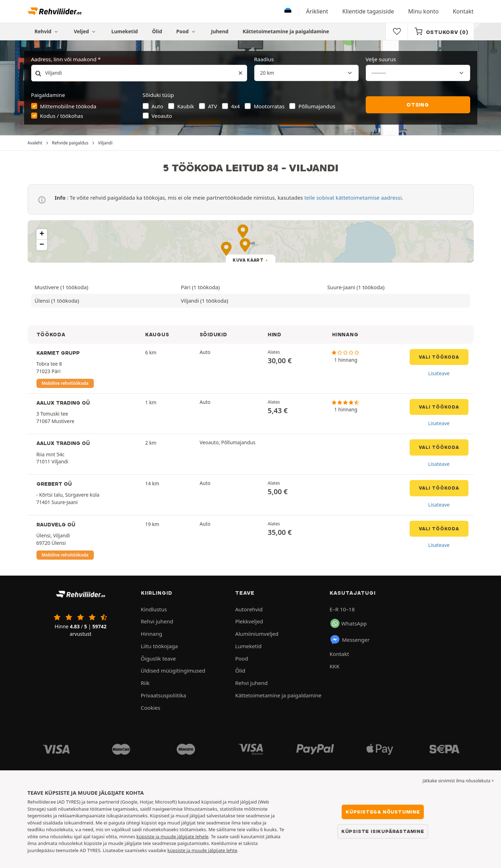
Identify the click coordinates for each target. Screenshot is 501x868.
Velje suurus (381, 59)
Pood (187, 31)
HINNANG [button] (345, 335)
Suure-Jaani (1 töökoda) (356, 287)
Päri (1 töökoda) (200, 287)
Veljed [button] (85, 31)
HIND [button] (275, 335)
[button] (42, 234)
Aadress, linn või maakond (64, 59)
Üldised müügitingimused (173, 670)
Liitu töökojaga (160, 646)
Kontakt (463, 11)
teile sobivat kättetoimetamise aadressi (353, 198)
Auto (157, 106)
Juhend (220, 31)
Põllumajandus (317, 106)
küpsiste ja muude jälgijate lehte (202, 850)
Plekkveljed (249, 621)
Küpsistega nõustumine (383, 812)
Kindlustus (154, 609)
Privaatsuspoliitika (164, 695)
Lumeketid (124, 31)
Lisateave (439, 373)
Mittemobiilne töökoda (68, 106)
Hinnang (152, 634)
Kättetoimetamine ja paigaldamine (286, 31)
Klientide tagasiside (368, 11)
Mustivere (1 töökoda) (62, 287)
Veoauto (162, 116)
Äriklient (317, 11)
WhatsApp (349, 623)
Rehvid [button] (47, 31)
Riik (145, 683)
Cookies (151, 708)
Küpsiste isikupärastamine (383, 831)
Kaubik (186, 106)
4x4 (235, 106)
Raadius (264, 59)
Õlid (157, 31)
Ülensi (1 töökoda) (57, 301)
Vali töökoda (439, 357)
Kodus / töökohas (62, 116)
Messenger (350, 640)
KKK (335, 666)
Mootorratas (269, 106)
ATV (212, 106)
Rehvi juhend (157, 621)
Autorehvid (249, 609)
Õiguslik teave (158, 658)
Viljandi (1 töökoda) (205, 301)
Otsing (418, 105)
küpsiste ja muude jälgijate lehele (172, 836)
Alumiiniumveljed (257, 634)
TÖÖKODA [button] (51, 335)
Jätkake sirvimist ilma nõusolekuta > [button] (458, 781)
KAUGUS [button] (157, 335)
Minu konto (423, 11)
